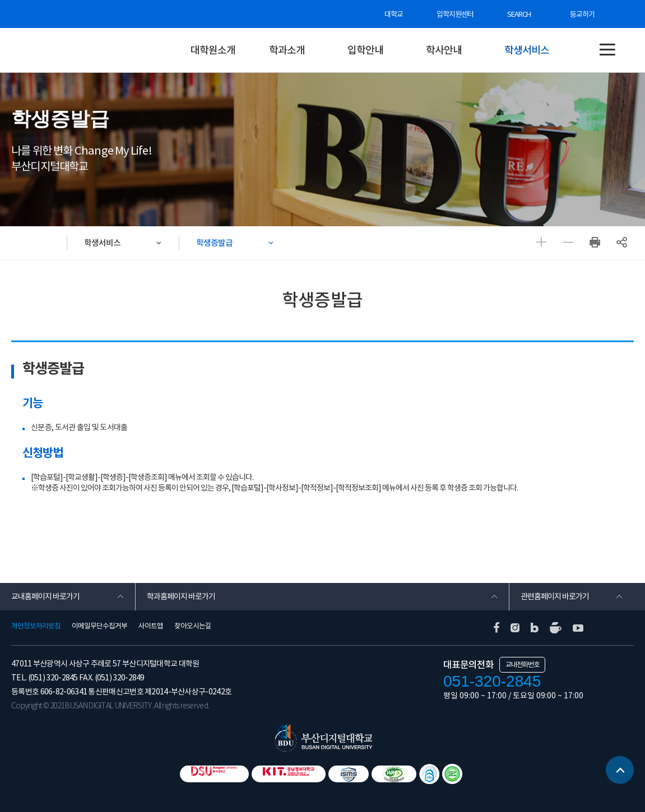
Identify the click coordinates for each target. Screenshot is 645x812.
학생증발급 (214, 243)
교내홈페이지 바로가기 (45, 596)
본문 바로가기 (0, 0)
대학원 (168, 50)
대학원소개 (213, 50)
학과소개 (287, 50)
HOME (39, 243)
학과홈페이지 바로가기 (181, 596)
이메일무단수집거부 (99, 626)
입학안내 (365, 50)
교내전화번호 (522, 664)
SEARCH (519, 14)
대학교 (394, 14)
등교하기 (582, 14)
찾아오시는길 (193, 626)
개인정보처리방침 (36, 626)
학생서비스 (527, 50)
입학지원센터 (455, 14)
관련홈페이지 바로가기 (555, 596)
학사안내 (444, 50)
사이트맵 (151, 626)
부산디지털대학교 (84, 50)
